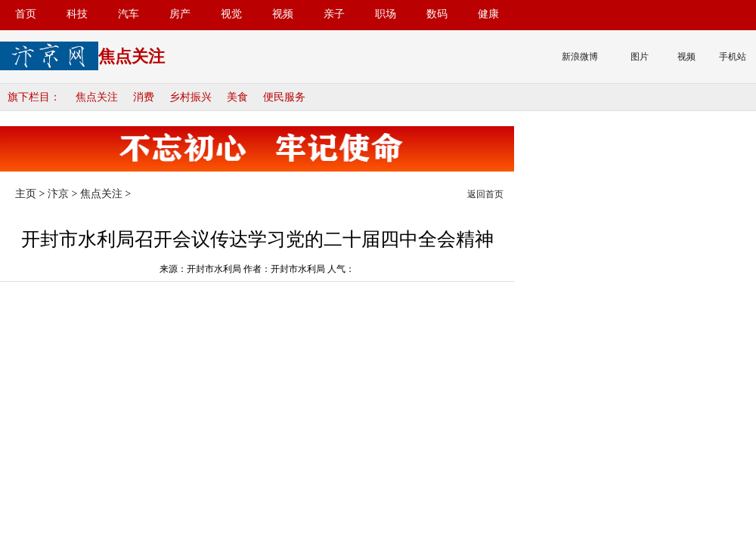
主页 (26, 194)
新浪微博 (580, 57)
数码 (437, 14)
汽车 (129, 14)
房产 (180, 14)
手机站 (733, 57)
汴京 (58, 194)
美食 (237, 97)
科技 (77, 14)
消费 (144, 97)
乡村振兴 (191, 97)
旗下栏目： (34, 97)
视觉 (231, 14)
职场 (386, 14)
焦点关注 (97, 97)
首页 (26, 14)
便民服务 (284, 97)
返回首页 (485, 194)
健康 (488, 14)
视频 (283, 14)
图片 (640, 57)
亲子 (334, 14)
